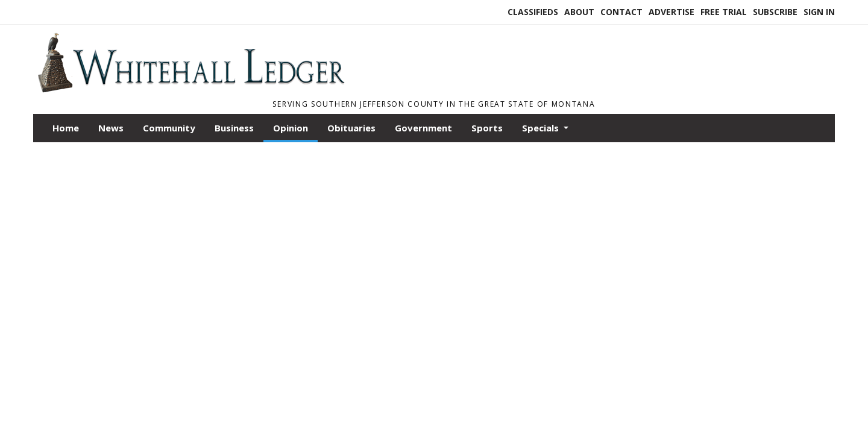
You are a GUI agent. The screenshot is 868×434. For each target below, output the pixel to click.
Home (66, 128)
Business (234, 128)
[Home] (190, 89)
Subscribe (775, 12)
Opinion (291, 128)
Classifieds (533, 12)
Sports (487, 128)
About (579, 12)
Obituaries (351, 128)
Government (423, 128)
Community (169, 128)
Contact (621, 12)
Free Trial (724, 12)
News (111, 128)
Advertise (671, 12)
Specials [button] (542, 128)
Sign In (819, 12)
